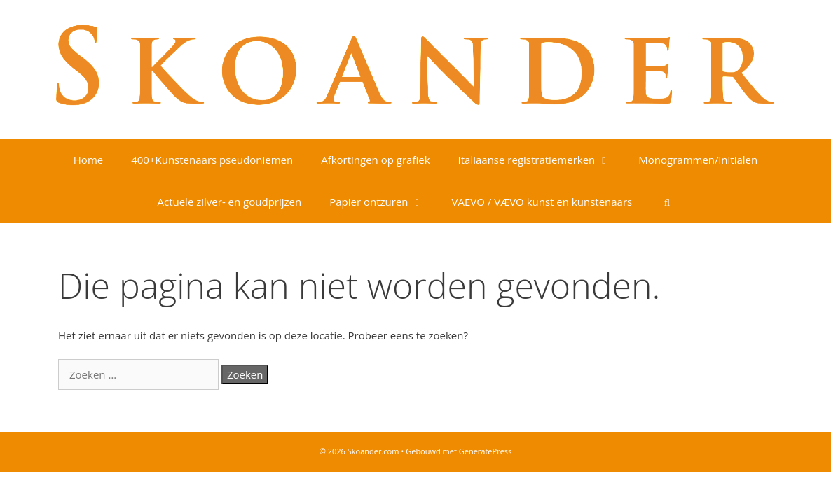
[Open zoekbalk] (667, 202)
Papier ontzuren (383, 202)
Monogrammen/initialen (698, 160)
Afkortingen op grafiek (375, 160)
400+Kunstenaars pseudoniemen (212, 160)
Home (88, 160)
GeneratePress (486, 451)
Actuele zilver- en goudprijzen (229, 202)
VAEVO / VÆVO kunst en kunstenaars (542, 202)
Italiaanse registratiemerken (542, 160)
